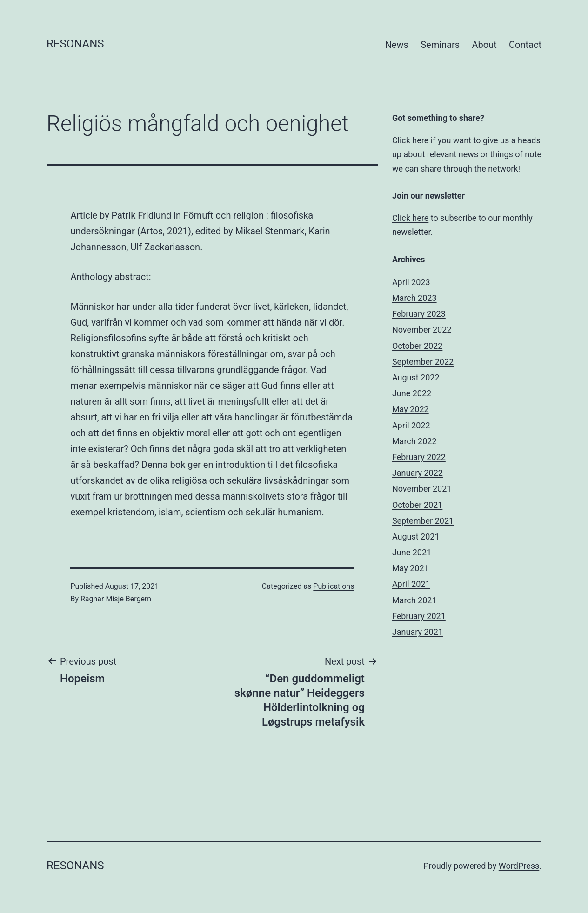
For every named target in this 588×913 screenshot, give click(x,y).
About (484, 45)
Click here (410, 140)
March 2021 (414, 600)
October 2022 (417, 346)
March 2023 (414, 298)
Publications (334, 586)
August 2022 (416, 377)
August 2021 (416, 536)
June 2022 (412, 393)
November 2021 (422, 489)
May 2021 (411, 568)
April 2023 (411, 282)
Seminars (440, 45)
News (397, 45)
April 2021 (411, 584)
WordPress (519, 866)
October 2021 (417, 505)
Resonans (75, 44)
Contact (525, 45)
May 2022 (411, 409)
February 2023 (419, 314)
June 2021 (412, 552)
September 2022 (423, 362)
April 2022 (411, 425)
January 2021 (418, 632)
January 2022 (418, 473)
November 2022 (422, 330)
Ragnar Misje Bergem (116, 599)
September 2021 (423, 521)
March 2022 (414, 441)
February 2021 (419, 616)
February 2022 (419, 457)
